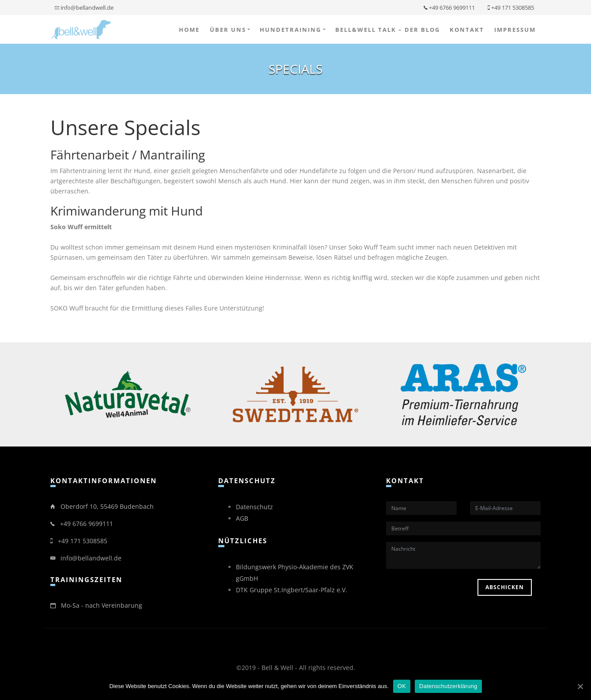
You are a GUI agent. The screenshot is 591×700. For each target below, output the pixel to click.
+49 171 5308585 (511, 8)
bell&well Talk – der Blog (388, 30)
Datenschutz (254, 507)
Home (189, 30)
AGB (242, 518)
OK (402, 686)
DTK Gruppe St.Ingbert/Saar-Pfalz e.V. (292, 590)
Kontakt (467, 30)
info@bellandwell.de (84, 8)
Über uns (228, 30)
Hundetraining (290, 30)
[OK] (580, 686)
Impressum (515, 30)
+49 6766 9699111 (449, 8)
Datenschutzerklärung (448, 686)
